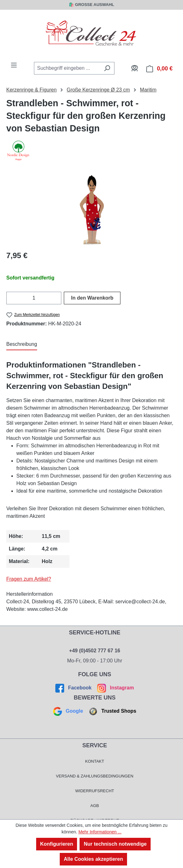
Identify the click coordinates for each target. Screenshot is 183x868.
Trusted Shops (112, 711)
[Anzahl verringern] (10, 298)
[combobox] (67, 68)
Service (95, 745)
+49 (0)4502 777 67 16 (95, 651)
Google (69, 711)
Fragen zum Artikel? (29, 579)
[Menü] (14, 65)
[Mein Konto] (135, 68)
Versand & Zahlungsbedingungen (95, 776)
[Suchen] (107, 68)
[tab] (22, 345)
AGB (94, 806)
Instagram (115, 688)
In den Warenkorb (92, 298)
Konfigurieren (57, 844)
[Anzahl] (34, 298)
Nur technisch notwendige (115, 844)
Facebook (74, 688)
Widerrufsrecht (95, 791)
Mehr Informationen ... (100, 832)
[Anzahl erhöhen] (57, 298)
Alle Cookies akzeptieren (94, 859)
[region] (91, 210)
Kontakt (95, 761)
